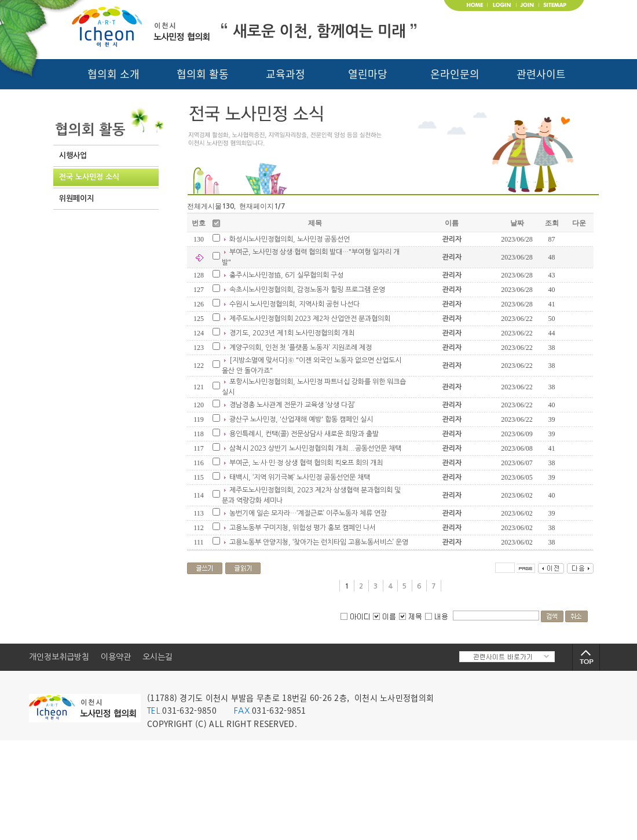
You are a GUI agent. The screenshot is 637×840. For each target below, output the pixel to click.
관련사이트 (541, 74)
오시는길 (158, 657)
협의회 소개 (114, 74)
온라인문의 (455, 74)
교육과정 (285, 74)
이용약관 (116, 657)
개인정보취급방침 (59, 657)
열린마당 (368, 74)
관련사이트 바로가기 (507, 657)
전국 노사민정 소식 (89, 177)
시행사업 (73, 156)
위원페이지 (76, 198)
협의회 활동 (203, 74)
